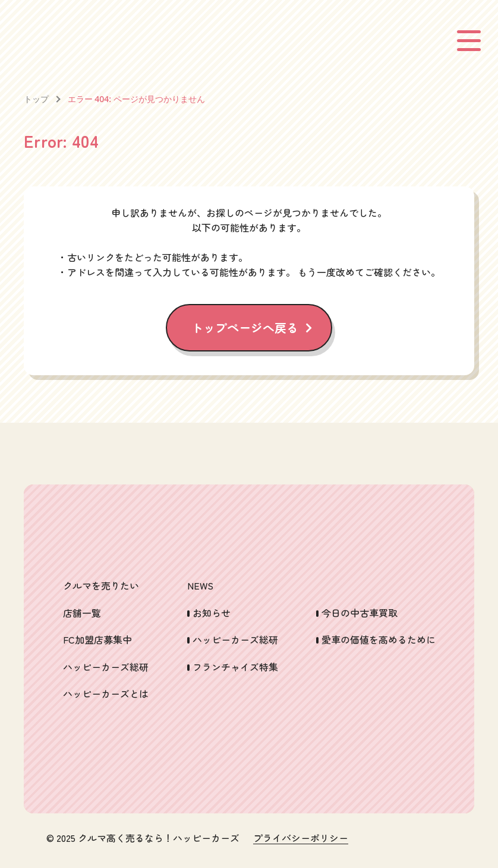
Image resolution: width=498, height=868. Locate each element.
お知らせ (212, 613)
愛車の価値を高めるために (379, 639)
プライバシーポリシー (301, 838)
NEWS (200, 585)
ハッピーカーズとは (106, 693)
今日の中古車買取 (360, 613)
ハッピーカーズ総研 (106, 667)
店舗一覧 (82, 613)
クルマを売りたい (101, 585)
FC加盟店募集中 (97, 639)
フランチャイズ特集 (235, 667)
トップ (36, 99)
